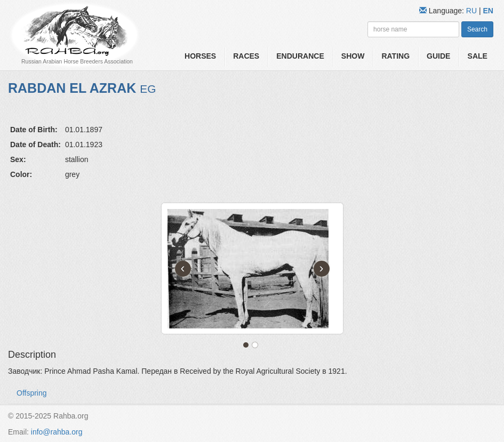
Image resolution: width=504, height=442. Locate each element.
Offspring (32, 393)
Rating (395, 56)
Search (477, 29)
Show (353, 56)
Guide (438, 56)
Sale (478, 56)
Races (246, 56)
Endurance (300, 56)
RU (473, 11)
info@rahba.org (57, 432)
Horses (200, 56)
